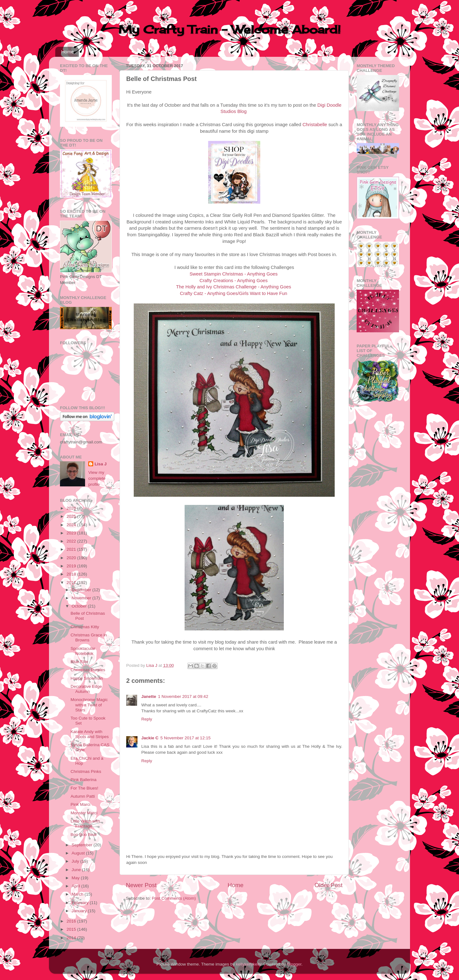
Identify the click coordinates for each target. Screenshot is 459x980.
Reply (147, 719)
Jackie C (150, 738)
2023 (72, 533)
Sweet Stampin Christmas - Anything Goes (234, 274)
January (80, 911)
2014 (72, 938)
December (82, 590)
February (81, 903)
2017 (72, 583)
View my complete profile (97, 478)
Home (67, 52)
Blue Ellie (79, 662)
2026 (72, 508)
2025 (72, 516)
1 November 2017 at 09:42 (183, 696)
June (77, 870)
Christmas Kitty (85, 627)
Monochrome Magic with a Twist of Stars (89, 705)
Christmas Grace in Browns (89, 637)
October (80, 606)
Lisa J (100, 464)
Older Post (329, 885)
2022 (72, 541)
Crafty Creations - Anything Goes (233, 281)
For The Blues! (84, 788)
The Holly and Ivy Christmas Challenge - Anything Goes (234, 287)
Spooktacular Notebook (83, 651)
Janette (149, 696)
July (76, 861)
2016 (72, 921)
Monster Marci (84, 813)
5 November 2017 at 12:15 (186, 738)
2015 (72, 929)
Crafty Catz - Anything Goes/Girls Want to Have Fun (234, 293)
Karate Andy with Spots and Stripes (90, 734)
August (79, 853)
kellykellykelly (249, 964)
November (82, 598)
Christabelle (315, 125)
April (76, 886)
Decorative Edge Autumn (86, 689)
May (76, 878)
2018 (72, 574)
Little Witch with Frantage (85, 824)
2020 (72, 558)
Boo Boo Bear (84, 835)
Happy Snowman (87, 678)
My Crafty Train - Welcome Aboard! (229, 29)
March (78, 894)
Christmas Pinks (86, 771)
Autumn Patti (83, 796)
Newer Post (141, 885)
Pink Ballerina (84, 780)
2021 (72, 549)
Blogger (294, 964)
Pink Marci (81, 804)
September (83, 845)
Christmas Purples (88, 670)
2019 (72, 566)
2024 (72, 525)
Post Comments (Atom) (174, 898)
